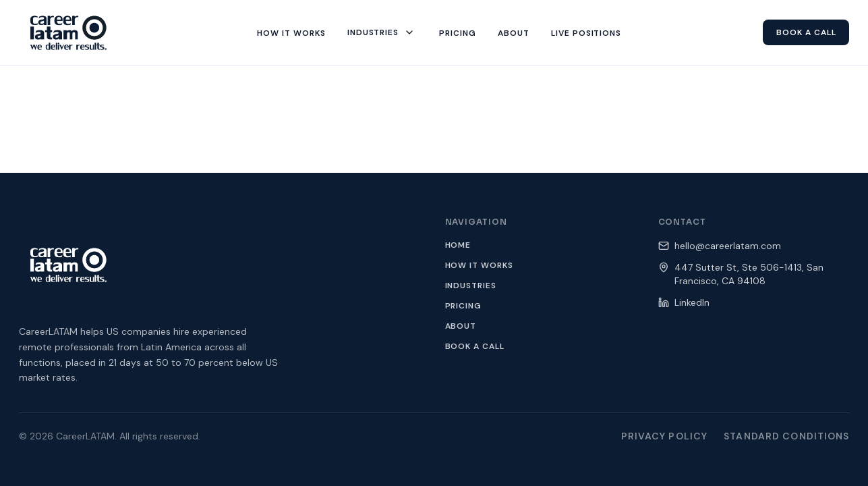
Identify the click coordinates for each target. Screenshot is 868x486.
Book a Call (475, 346)
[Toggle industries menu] (409, 32)
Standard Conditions (786, 436)
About (461, 326)
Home (458, 245)
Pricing (464, 306)
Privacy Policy (665, 436)
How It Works (480, 265)
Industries (471, 286)
